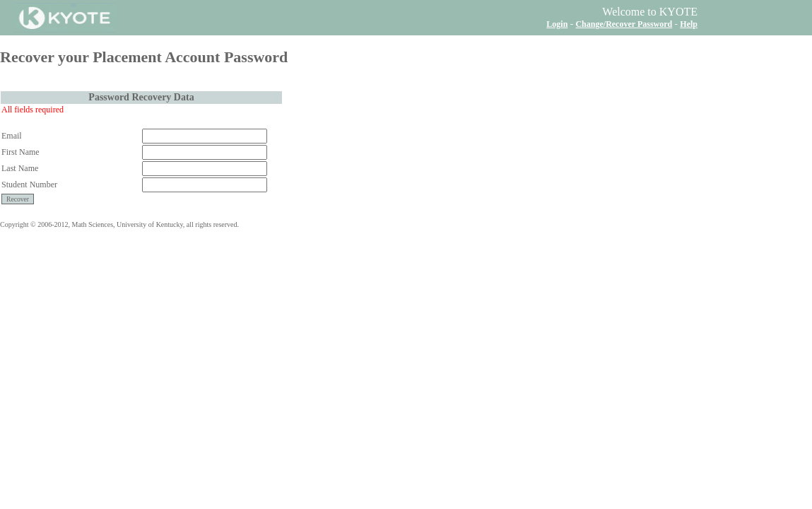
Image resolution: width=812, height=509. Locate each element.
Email (12, 136)
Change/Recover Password (624, 24)
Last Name (20, 168)
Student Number (29, 185)
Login (557, 24)
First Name (20, 152)
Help (689, 24)
